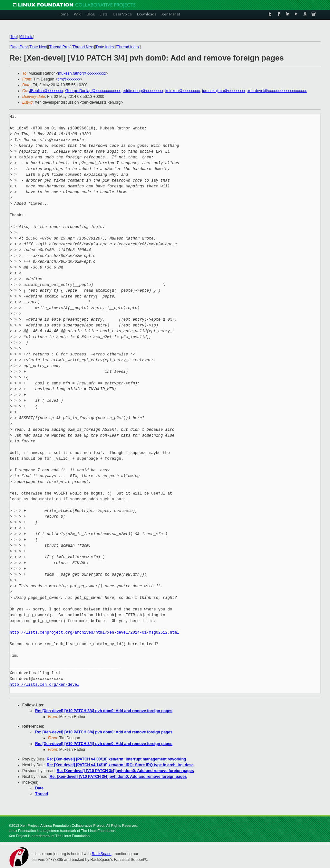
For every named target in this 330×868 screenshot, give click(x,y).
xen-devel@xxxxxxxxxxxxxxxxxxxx (277, 91)
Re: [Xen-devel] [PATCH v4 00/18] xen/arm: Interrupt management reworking (116, 759)
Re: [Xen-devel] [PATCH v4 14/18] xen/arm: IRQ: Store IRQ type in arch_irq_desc (120, 765)
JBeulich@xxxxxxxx (46, 91)
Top (13, 37)
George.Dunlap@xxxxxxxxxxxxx (93, 91)
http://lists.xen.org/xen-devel (44, 685)
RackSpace (101, 854)
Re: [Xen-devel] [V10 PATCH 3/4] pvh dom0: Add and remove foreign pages (104, 711)
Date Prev (19, 47)
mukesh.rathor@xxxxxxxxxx (82, 73)
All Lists (27, 37)
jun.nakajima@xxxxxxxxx (224, 91)
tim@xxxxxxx (69, 79)
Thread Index (128, 47)
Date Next (38, 47)
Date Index (105, 47)
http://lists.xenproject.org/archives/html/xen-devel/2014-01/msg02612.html (94, 632)
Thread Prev (60, 47)
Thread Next (83, 47)
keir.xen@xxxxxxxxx (183, 91)
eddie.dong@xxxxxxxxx (143, 91)
